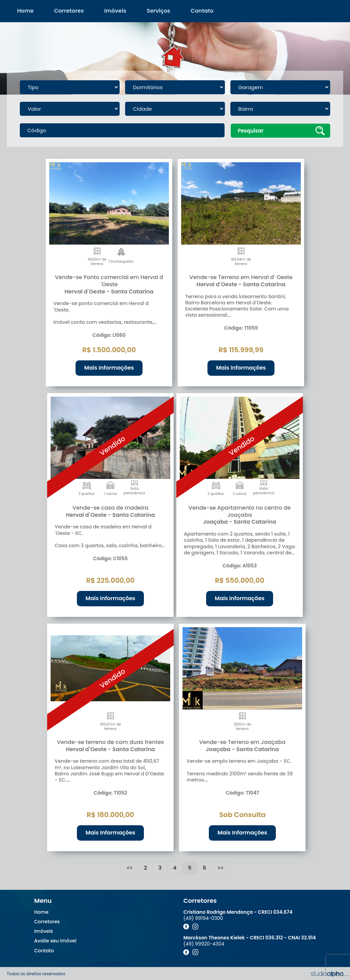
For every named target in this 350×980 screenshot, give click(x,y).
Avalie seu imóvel (55, 940)
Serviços (158, 11)
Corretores (69, 11)
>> (220, 867)
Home (25, 11)
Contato (202, 11)
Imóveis (115, 11)
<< (130, 867)
